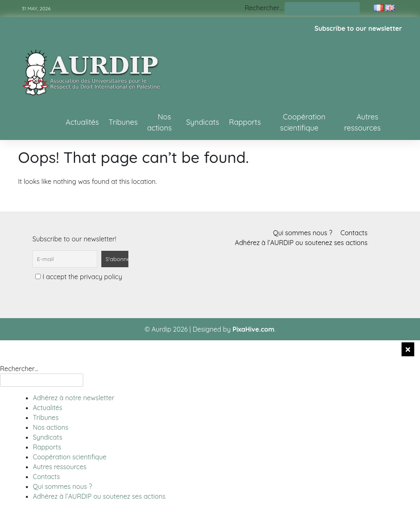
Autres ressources (362, 122)
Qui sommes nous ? (303, 233)
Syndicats (203, 122)
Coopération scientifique (303, 122)
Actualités (82, 122)
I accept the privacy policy (79, 277)
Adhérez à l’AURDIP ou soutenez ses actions (301, 243)
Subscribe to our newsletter (358, 28)
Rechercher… (264, 8)
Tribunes (123, 122)
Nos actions (160, 122)
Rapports (245, 122)
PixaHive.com (253, 329)
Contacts (354, 233)
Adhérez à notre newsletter (74, 398)
